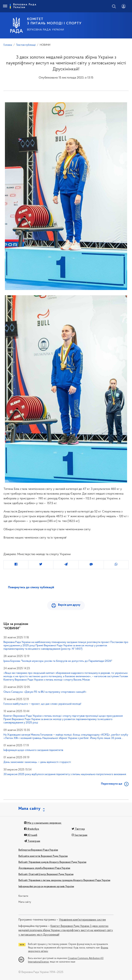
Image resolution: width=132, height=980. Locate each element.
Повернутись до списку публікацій (31, 588)
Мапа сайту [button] (30, 809)
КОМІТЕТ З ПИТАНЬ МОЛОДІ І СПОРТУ (54, 21)
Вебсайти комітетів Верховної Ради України (43, 856)
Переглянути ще (112, 784)
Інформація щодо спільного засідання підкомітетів (33, 750)
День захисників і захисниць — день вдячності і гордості (37, 762)
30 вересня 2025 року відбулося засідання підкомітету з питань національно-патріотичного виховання (65, 774)
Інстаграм (79, 835)
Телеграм (32, 841)
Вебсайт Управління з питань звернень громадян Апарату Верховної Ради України (64, 880)
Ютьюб (31, 835)
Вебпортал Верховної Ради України (38, 850)
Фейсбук (32, 829)
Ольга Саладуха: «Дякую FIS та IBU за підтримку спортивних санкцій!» (45, 692)
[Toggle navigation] (5, 6)
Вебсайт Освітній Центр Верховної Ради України (46, 874)
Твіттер (78, 829)
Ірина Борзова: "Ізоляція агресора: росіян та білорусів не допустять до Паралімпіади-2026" (58, 661)
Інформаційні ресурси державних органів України (46, 887)
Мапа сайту (25, 902)
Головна (8, 45)
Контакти (23, 896)
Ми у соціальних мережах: (43, 823)
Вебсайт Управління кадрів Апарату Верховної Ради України (52, 862)
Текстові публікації (26, 45)
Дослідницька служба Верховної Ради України (44, 868)
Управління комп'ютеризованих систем (82, 920)
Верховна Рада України (46, 30)
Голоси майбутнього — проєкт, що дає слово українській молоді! (42, 704)
